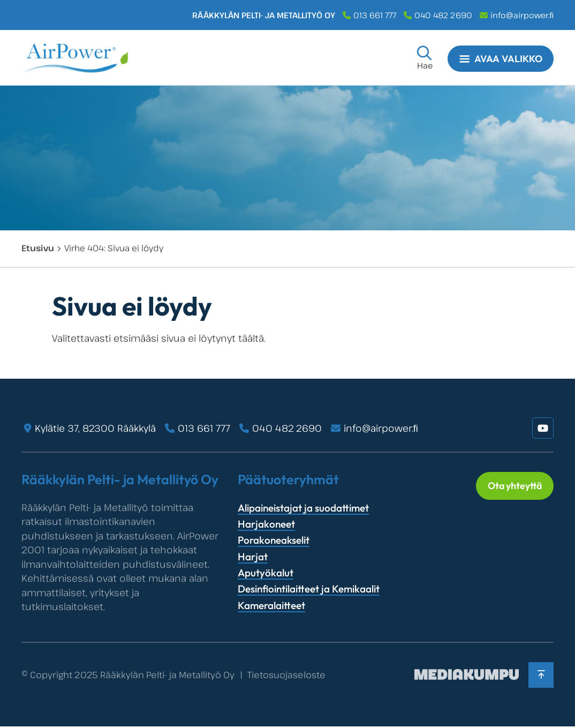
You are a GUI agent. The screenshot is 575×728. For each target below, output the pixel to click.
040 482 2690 (443, 15)
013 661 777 (375, 15)
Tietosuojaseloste (286, 676)
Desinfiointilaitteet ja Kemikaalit (309, 589)
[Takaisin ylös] (540, 676)
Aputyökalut (266, 573)
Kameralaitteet (271, 605)
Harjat (253, 557)
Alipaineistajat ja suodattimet (303, 508)
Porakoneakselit (274, 540)
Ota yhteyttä (512, 486)
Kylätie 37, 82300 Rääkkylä (95, 428)
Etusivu (38, 248)
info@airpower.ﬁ (522, 15)
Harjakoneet (266, 524)
